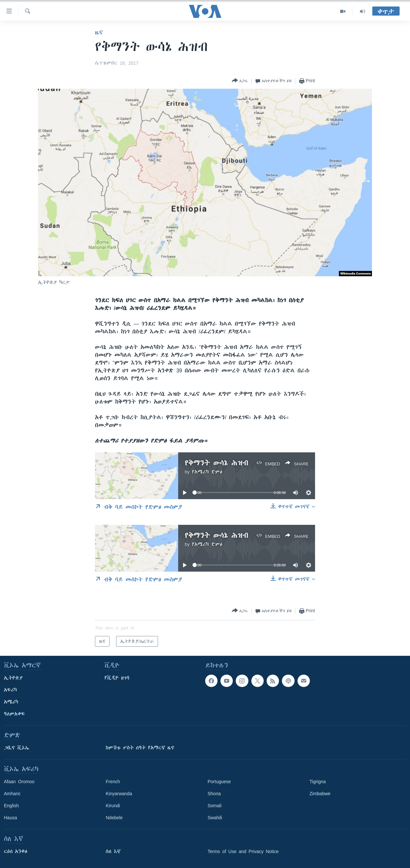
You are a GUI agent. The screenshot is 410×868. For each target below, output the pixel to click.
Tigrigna (318, 782)
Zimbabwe (320, 794)
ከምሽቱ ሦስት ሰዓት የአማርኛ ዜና (140, 748)
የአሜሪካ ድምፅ (207, 472)
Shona (214, 794)
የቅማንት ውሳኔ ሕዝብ (216, 463)
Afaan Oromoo (19, 782)
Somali (215, 806)
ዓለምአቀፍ (14, 714)
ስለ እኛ (113, 851)
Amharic (12, 794)
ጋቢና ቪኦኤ (16, 748)
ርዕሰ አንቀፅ (16, 851)
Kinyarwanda (119, 794)
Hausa (10, 818)
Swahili (215, 818)
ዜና (99, 32)
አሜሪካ (11, 702)
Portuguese (219, 782)
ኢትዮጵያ (13, 678)
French (113, 782)
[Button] (240, 81)
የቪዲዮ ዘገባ (117, 678)
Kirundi (113, 806)
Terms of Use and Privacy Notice (243, 851)
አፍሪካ (10, 690)
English (11, 806)
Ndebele (114, 818)
